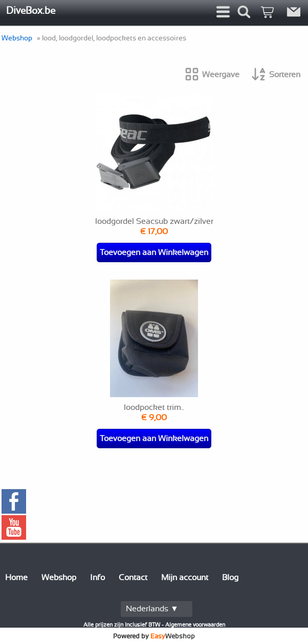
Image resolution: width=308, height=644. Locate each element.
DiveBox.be (31, 11)
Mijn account (185, 578)
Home (16, 578)
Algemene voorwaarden (195, 625)
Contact (133, 578)
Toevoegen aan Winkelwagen (154, 252)
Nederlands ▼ (152, 609)
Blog (230, 578)
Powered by (154, 636)
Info (97, 578)
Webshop (17, 38)
